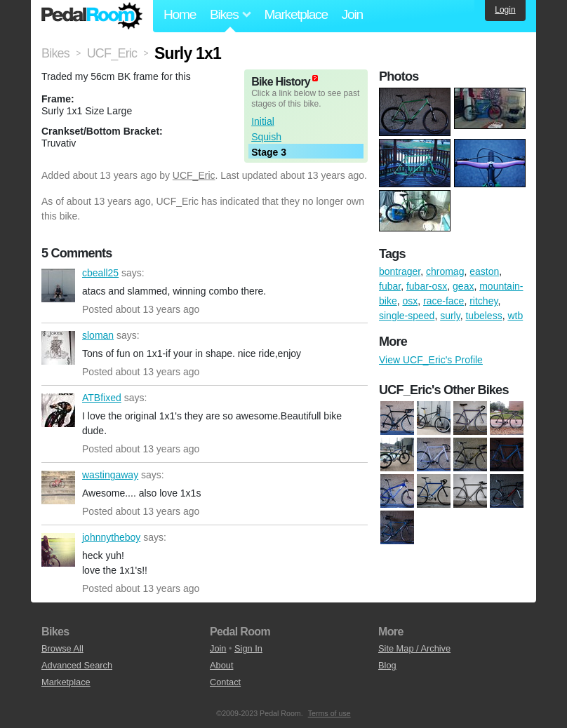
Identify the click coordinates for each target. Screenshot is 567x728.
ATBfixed (58, 410)
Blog (387, 665)
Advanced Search (77, 665)
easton (484, 271)
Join (352, 14)
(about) (315, 78)
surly (450, 316)
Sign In (248, 648)
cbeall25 (58, 285)
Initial (263, 121)
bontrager (400, 271)
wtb (515, 316)
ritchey (483, 301)
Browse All (62, 648)
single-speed (407, 316)
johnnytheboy (58, 550)
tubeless (483, 316)
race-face (443, 301)
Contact (225, 682)
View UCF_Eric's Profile (431, 360)
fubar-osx (427, 286)
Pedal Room (92, 16)
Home (180, 14)
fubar (390, 286)
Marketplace (295, 14)
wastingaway (58, 487)
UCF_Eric (194, 175)
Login (505, 10)
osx (410, 301)
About (221, 665)
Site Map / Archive (414, 648)
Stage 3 (269, 152)
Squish (266, 137)
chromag (445, 271)
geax (463, 286)
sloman (58, 348)
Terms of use (329, 713)
